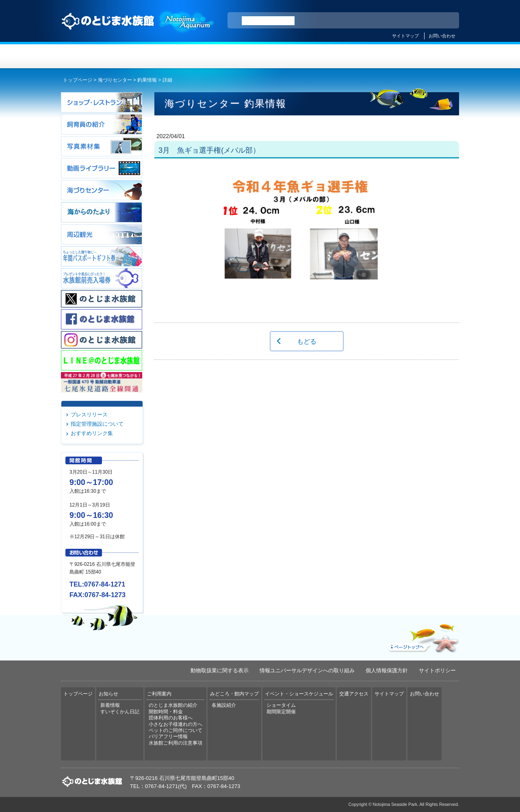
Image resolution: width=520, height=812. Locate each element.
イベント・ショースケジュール (359, 56)
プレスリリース (89, 415)
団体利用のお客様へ (171, 718)
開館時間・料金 (166, 712)
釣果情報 (147, 80)
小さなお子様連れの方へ (175, 724)
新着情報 (110, 705)
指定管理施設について (97, 424)
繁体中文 (425, 21)
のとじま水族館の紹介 (173, 705)
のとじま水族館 (138, 29)
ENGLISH (382, 21)
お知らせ (161, 56)
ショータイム (281, 705)
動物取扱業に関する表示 (220, 670)
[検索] (268, 21)
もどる (307, 341)
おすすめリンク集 (92, 433)
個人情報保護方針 (387, 670)
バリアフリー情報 (168, 736)
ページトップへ (422, 637)
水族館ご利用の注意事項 (175, 743)
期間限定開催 (281, 712)
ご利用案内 (227, 56)
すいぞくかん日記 (120, 712)
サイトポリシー (437, 670)
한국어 (444, 21)
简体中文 (403, 21)
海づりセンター (115, 80)
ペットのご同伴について (175, 730)
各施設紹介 (224, 705)
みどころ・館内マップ (293, 56)
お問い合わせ (442, 36)
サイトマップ (405, 36)
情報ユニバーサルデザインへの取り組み (307, 670)
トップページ (94, 56)
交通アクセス (426, 56)
